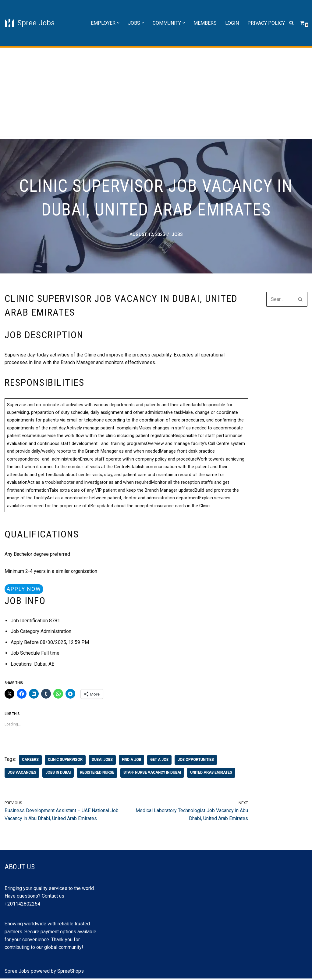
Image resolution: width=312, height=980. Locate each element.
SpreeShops (71, 972)
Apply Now (24, 590)
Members (205, 23)
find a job (131, 761)
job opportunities (196, 761)
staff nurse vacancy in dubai (152, 774)
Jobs (177, 235)
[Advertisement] (156, 93)
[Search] (291, 23)
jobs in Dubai (58, 774)
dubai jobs (102, 761)
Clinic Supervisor (65, 761)
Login (232, 23)
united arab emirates (211, 774)
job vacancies (22, 774)
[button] (118, 23)
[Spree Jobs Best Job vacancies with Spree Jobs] (30, 23)
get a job (159, 761)
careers (30, 761)
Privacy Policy (266, 23)
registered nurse (97, 774)
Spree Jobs (17, 972)
